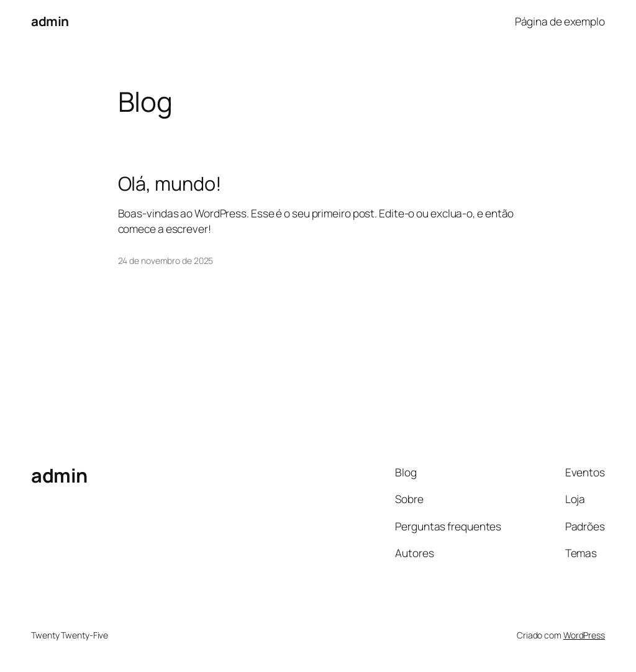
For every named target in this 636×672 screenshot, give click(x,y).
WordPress (584, 635)
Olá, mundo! (170, 184)
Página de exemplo (560, 21)
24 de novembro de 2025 (166, 261)
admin (50, 21)
